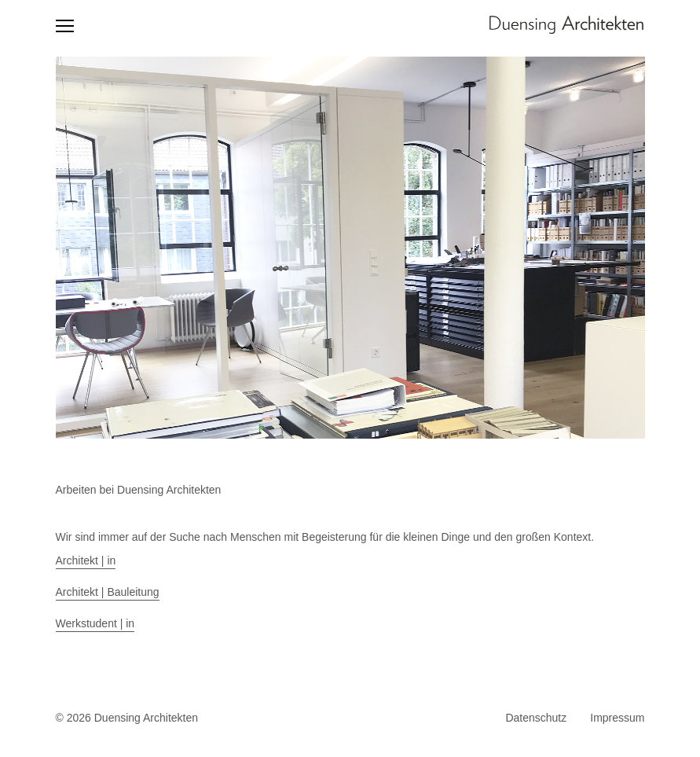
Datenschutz (536, 718)
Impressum (617, 718)
